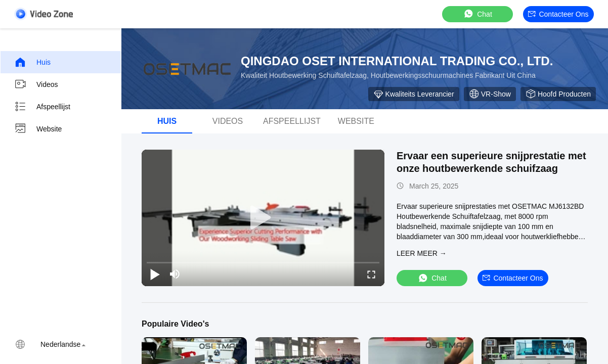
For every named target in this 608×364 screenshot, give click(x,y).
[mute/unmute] (175, 274)
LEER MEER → (422, 253)
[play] (263, 218)
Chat (477, 14)
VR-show (490, 94)
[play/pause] (155, 274)
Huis (32, 62)
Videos (36, 84)
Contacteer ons (558, 14)
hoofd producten (558, 94)
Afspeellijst (42, 107)
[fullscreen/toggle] (371, 274)
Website (38, 129)
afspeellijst (292, 121)
